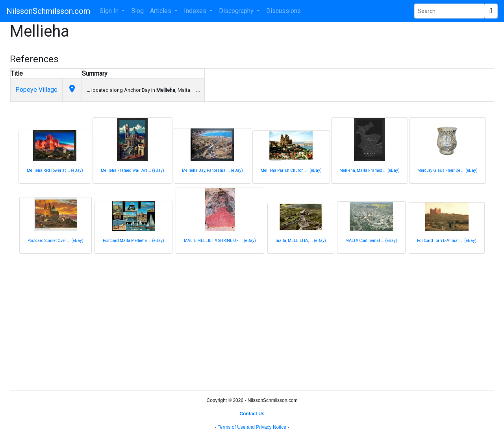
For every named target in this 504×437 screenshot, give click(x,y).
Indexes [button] (196, 11)
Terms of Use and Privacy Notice (252, 427)
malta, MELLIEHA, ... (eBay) (301, 241)
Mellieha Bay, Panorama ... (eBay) (212, 170)
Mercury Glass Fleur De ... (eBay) (447, 170)
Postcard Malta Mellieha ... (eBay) (133, 241)
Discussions (283, 11)
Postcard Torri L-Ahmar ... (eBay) (447, 241)
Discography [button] (237, 11)
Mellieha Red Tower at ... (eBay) (55, 170)
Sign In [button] (110, 11)
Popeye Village (36, 90)
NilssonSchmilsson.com (48, 11)
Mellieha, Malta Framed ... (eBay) (370, 170)
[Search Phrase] (449, 11)
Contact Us (252, 414)
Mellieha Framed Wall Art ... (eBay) (132, 170)
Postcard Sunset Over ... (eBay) (56, 241)
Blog (137, 11)
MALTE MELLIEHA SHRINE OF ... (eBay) (220, 241)
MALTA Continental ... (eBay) (371, 241)
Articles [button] (161, 11)
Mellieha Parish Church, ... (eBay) (291, 170)
